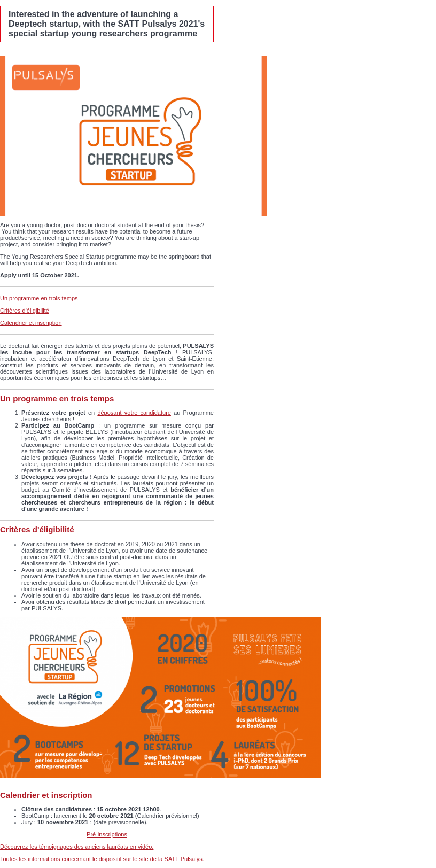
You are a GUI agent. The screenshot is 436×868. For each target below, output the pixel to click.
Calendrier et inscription (31, 323)
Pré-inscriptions (107, 834)
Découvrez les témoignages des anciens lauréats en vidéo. (77, 847)
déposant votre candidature (134, 413)
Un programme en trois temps (39, 298)
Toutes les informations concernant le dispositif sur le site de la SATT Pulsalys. (102, 859)
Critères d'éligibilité (25, 311)
